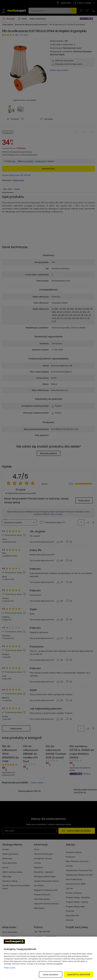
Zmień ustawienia (51, 974)
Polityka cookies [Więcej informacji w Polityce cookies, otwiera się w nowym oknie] (10, 968)
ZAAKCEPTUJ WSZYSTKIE (79, 974)
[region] (48, 958)
